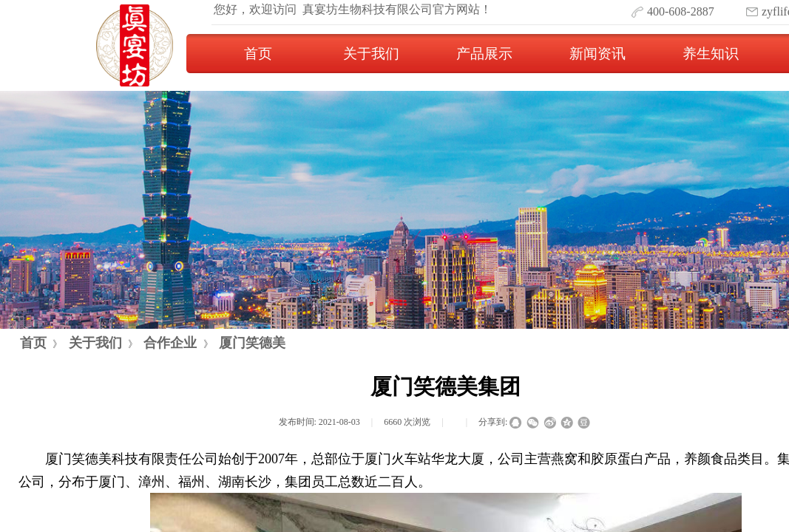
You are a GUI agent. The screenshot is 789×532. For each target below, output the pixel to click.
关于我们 (371, 54)
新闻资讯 (597, 54)
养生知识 (711, 54)
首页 (258, 54)
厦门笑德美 (252, 343)
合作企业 (170, 343)
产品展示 (484, 54)
